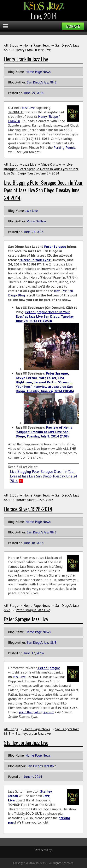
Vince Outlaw (51, 164)
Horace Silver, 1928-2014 (35, 500)
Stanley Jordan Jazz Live (33, 733)
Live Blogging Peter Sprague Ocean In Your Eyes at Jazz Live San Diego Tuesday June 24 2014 (41, 169)
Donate (73, 26)
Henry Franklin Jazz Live (33, 50)
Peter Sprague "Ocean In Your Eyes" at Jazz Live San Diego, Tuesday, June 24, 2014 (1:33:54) (45, 316)
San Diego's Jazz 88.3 (41, 82)
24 (33, 232)
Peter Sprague (55, 247)
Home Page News (37, 45)
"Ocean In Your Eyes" (35, 260)
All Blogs (11, 45)
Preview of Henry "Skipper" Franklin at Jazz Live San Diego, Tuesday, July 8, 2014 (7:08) (44, 432)
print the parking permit (36, 712)
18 (33, 543)
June (27, 93)
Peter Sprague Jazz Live (33, 610)
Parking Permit (64, 147)
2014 (40, 93)
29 (33, 93)
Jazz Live (28, 108)
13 (33, 653)
